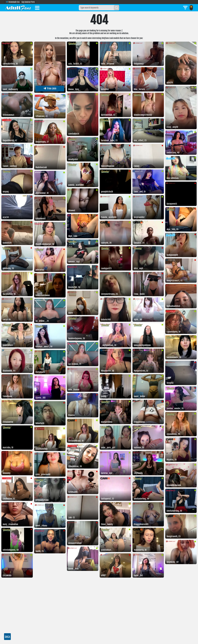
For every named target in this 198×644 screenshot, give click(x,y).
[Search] (117, 8)
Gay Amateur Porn (28, 2)
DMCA (7, 637)
